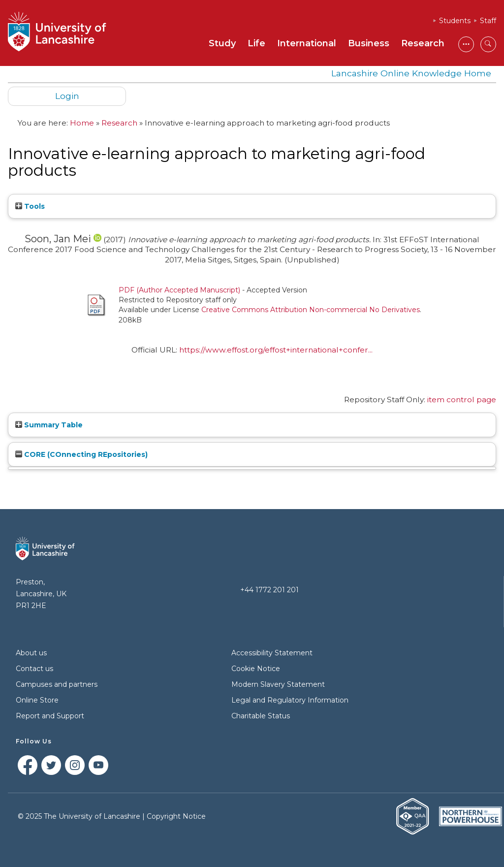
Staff (488, 21)
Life (256, 43)
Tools (30, 206)
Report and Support (50, 716)
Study (222, 43)
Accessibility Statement (272, 653)
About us (31, 653)
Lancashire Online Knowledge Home (411, 73)
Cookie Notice (256, 669)
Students (455, 21)
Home (82, 123)
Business (369, 43)
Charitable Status (261, 716)
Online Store (37, 700)
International (307, 43)
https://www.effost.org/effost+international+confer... (276, 350)
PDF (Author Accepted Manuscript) (179, 290)
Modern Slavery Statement (278, 684)
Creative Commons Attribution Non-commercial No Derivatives (311, 310)
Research (423, 43)
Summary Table (49, 425)
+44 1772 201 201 (269, 590)
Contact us (34, 669)
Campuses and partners (57, 684)
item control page (462, 400)
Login (67, 96)
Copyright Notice (176, 816)
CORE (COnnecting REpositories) (81, 454)
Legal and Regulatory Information (290, 700)
